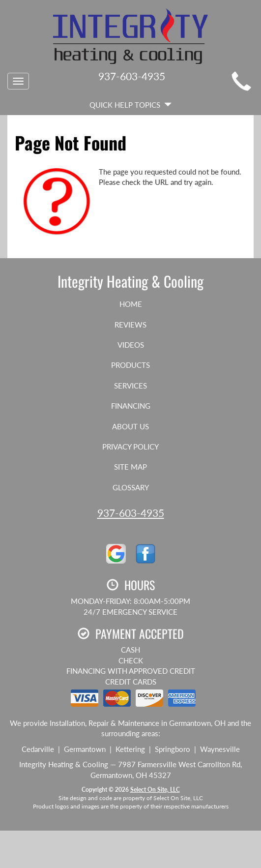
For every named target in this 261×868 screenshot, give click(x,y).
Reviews (130, 325)
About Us (130, 426)
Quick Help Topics (130, 105)
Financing (131, 406)
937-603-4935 (131, 513)
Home (131, 304)
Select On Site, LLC (155, 790)
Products (130, 365)
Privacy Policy (130, 447)
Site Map (130, 467)
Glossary (131, 487)
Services (130, 386)
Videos (131, 345)
